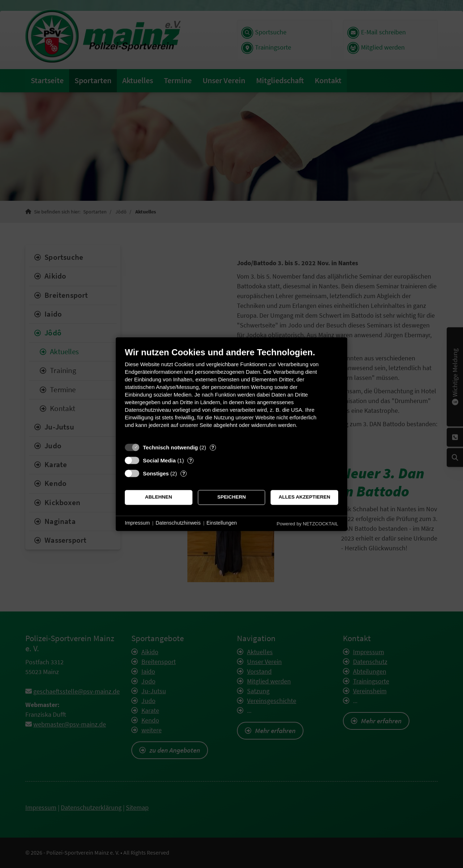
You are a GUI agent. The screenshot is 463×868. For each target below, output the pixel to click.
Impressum (137, 523)
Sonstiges (156, 473)
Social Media (159, 460)
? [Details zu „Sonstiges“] (184, 473)
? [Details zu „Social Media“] (191, 460)
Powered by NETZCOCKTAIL (307, 524)
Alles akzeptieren (304, 497)
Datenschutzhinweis (178, 523)
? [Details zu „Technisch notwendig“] (213, 447)
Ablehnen (159, 497)
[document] (231, 393)
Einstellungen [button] (222, 523)
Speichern (232, 497)
